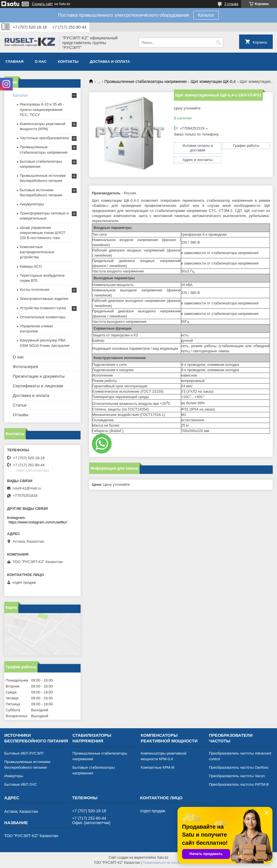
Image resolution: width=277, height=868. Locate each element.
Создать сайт (42, 4)
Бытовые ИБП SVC (21, 784)
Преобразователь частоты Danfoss (239, 767)
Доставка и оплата (110, 62)
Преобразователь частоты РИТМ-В (239, 784)
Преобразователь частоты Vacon (237, 776)
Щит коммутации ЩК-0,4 (213, 81)
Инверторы (14, 776)
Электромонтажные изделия (44, 299)
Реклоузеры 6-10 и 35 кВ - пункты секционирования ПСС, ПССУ (42, 109)
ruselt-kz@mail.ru (27, 488)
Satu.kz (163, 858)
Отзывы (20, 415)
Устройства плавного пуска (43, 308)
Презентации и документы (39, 376)
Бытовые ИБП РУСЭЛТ (24, 753)
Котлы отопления (34, 290)
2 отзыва (231, 4)
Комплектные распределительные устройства (37, 252)
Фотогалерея (25, 367)
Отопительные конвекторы (43, 317)
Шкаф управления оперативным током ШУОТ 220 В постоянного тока (43, 233)
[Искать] (218, 43)
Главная (15, 62)
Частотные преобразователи (44, 138)
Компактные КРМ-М (158, 767)
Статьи (20, 405)
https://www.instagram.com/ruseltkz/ (38, 522)
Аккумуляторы (32, 204)
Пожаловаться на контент (163, 863)
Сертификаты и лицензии (38, 386)
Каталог (206, 15)
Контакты (68, 62)
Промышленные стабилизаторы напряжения (146, 81)
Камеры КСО (31, 266)
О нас (41, 62)
